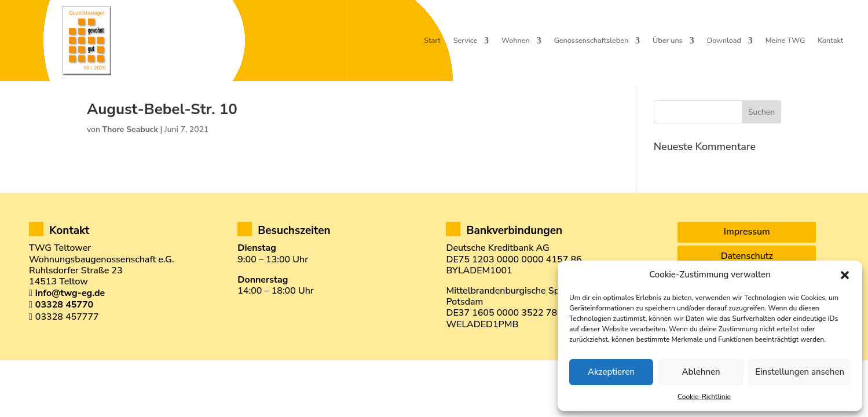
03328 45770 (64, 325)
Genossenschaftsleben (591, 41)
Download (724, 41)
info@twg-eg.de (70, 313)
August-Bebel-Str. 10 (162, 129)
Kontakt (830, 41)
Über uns (668, 41)
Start (432, 41)
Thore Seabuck (130, 150)
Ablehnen (701, 372)
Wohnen (516, 41)
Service (465, 41)
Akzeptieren (611, 372)
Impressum (747, 252)
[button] (845, 275)
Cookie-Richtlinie (704, 397)
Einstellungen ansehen (800, 372)
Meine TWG (785, 41)
